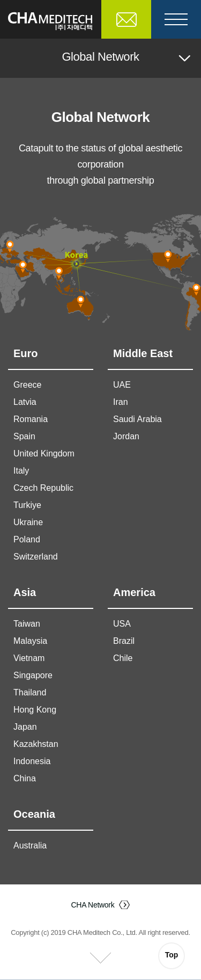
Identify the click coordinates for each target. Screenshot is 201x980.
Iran (121, 402)
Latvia (25, 402)
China (25, 778)
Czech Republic (43, 488)
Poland (27, 539)
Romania (31, 419)
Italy (21, 471)
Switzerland (36, 557)
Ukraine (28, 522)
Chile (123, 658)
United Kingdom (44, 453)
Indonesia (32, 761)
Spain (24, 436)
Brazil (124, 641)
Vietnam (29, 658)
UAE (122, 385)
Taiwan (27, 624)
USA (122, 624)
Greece (27, 385)
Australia (30, 845)
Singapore (33, 675)
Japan (25, 727)
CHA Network (93, 905)
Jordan (126, 436)
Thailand (30, 692)
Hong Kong (35, 710)
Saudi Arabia (137, 419)
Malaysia (30, 641)
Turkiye (27, 505)
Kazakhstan (36, 744)
